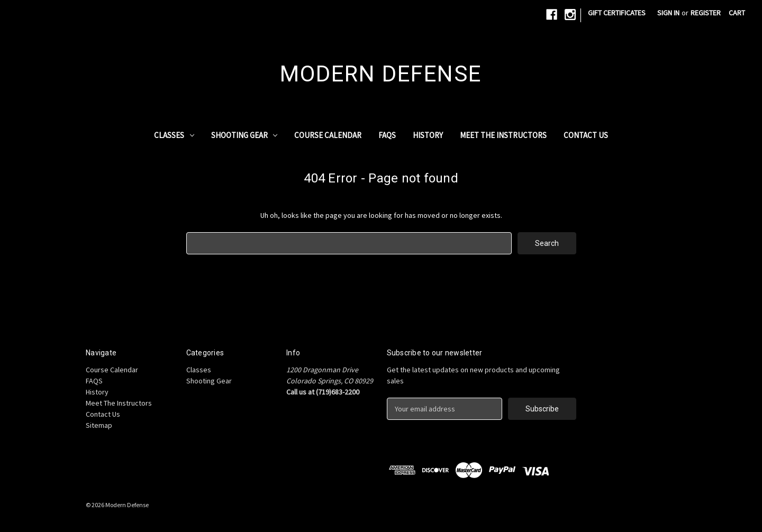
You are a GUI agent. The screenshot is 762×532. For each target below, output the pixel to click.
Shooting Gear (244, 135)
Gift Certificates (617, 13)
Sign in (668, 13)
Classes (174, 135)
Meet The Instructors (503, 135)
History (428, 135)
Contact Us (586, 135)
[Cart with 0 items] (737, 13)
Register (706, 13)
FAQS (387, 135)
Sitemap (99, 425)
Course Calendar (328, 135)
